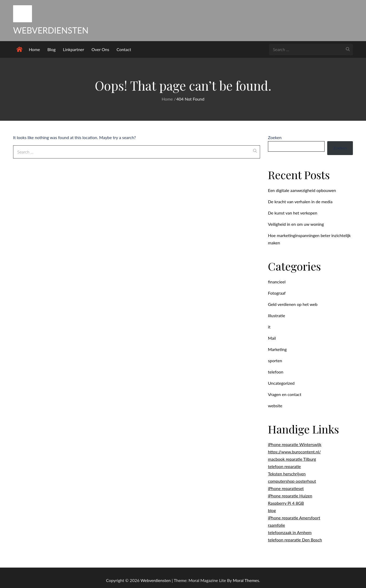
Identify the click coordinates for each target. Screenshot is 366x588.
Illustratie (276, 315)
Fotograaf (277, 293)
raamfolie (276, 525)
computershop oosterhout (292, 481)
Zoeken (275, 137)
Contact (124, 49)
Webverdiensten (51, 30)
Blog (52, 49)
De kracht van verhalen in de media (300, 202)
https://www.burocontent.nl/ (294, 452)
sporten (275, 361)
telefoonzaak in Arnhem (290, 532)
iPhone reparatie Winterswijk (295, 444)
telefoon (276, 372)
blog (272, 510)
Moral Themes (246, 580)
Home (34, 49)
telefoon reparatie (284, 466)
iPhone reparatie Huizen (290, 496)
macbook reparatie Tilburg (292, 459)
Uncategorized (281, 383)
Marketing (277, 349)
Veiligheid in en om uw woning (296, 224)
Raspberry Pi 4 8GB (286, 503)
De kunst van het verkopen (293, 213)
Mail (272, 338)
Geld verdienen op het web (293, 304)
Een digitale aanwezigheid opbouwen (302, 190)
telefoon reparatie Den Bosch (295, 540)
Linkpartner (74, 49)
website (275, 406)
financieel (277, 282)
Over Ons (100, 49)
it (269, 327)
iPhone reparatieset (286, 488)
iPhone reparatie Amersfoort (294, 518)
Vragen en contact (285, 394)
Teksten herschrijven (287, 474)
